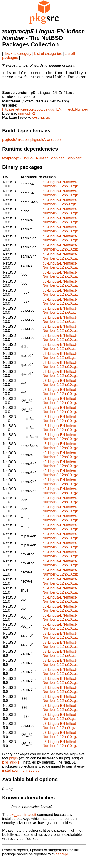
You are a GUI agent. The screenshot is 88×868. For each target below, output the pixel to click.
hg (42, 122)
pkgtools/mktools (16, 144)
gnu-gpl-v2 (27, 117)
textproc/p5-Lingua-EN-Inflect (26, 162)
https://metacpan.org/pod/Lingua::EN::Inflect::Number (45, 113)
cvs (35, 122)
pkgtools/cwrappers (46, 144)
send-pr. (62, 858)
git (48, 122)
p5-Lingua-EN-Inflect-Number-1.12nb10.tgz (60, 188)
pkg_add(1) (11, 766)
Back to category (18, 54)
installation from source (21, 774)
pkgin (13, 762)
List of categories (48, 54)
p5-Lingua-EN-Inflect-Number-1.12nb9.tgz (60, 206)
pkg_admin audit (23, 819)
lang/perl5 (59, 162)
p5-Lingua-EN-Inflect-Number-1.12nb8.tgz (60, 360)
